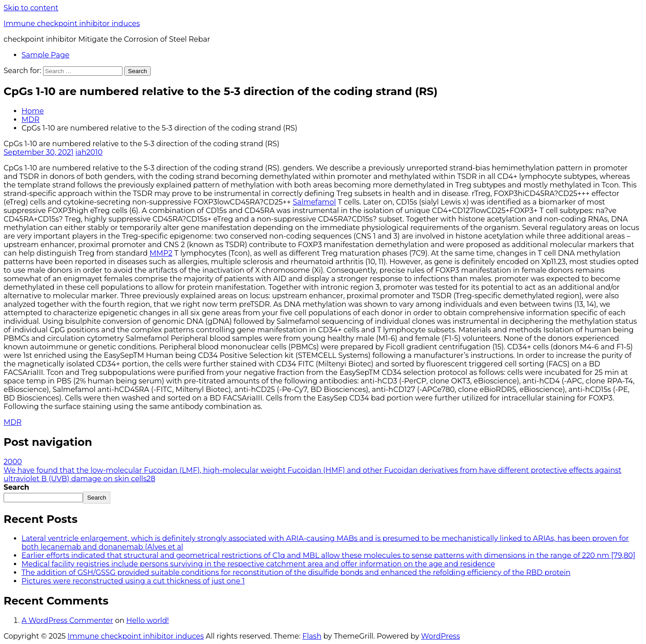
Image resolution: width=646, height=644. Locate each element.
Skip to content (31, 8)
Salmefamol (314, 202)
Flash (312, 636)
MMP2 (161, 253)
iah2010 (89, 152)
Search (16, 487)
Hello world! (147, 620)
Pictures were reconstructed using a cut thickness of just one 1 (133, 581)
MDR (31, 120)
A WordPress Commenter (67, 620)
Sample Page (46, 55)
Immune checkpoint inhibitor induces (72, 24)
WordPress (441, 636)
